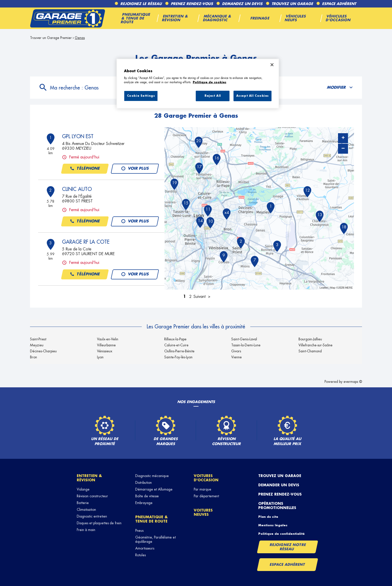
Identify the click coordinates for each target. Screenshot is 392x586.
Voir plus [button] (135, 169)
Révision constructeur (92, 496)
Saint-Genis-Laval (244, 339)
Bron (33, 357)
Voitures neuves (203, 512)
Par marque (202, 489)
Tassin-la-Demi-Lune (246, 345)
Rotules (140, 555)
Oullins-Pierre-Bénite (179, 351)
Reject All (213, 96)
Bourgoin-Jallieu (310, 339)
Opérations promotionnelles (277, 506)
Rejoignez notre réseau (288, 547)
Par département (206, 496)
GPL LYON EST (78, 136)
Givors (236, 351)
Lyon (100, 357)
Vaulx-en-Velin (108, 339)
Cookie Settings (141, 96)
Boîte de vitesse (147, 496)
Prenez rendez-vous (280, 494)
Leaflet (324, 288)
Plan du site (268, 517)
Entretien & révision (89, 478)
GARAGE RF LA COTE (86, 242)
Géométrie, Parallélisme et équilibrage (155, 539)
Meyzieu (37, 345)
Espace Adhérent (287, 565)
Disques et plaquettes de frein (99, 523)
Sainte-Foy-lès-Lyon (178, 357)
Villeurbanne (106, 345)
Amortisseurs (145, 548)
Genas (80, 38)
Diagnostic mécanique (152, 476)
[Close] (272, 65)
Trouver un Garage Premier (51, 38)
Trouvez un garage (280, 476)
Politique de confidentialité (281, 534)
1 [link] (185, 297)
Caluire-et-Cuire (176, 345)
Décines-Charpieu (43, 351)
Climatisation (86, 510)
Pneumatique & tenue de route (151, 519)
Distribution (143, 483)
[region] (198, 84)
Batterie (83, 503)
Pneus (139, 531)
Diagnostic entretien (92, 516)
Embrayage (144, 503)
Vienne (236, 357)
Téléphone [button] (85, 169)
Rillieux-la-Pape (175, 339)
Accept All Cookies (252, 96)
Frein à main (86, 530)
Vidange (83, 489)
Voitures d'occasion (206, 478)
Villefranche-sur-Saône (315, 345)
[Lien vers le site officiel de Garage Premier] (67, 18)
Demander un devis (279, 485)
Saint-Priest (38, 339)
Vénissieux (105, 351)
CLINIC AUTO (77, 189)
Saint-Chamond (310, 351)
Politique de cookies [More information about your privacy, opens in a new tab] (209, 82)
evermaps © (353, 382)
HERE (349, 288)
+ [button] (343, 138)
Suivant (199, 297)
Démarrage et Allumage (154, 489)
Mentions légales (273, 525)
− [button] (343, 149)
